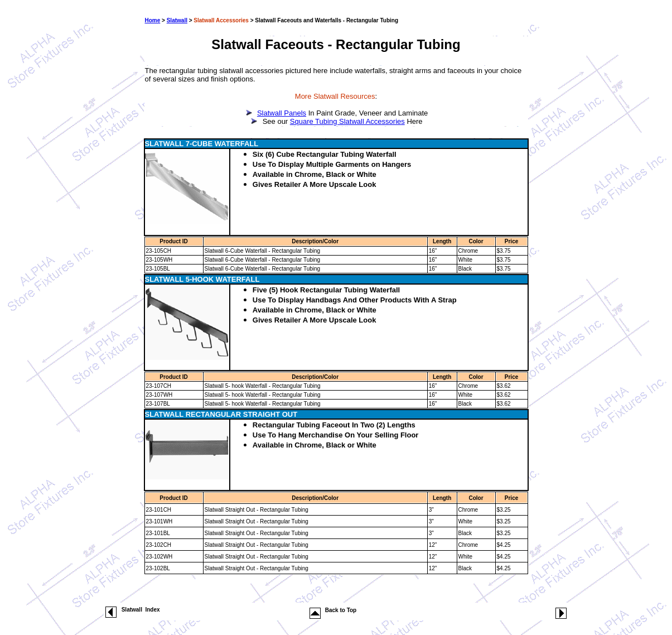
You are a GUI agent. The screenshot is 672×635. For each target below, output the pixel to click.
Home (153, 20)
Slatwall (177, 20)
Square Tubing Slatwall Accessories (347, 121)
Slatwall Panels (282, 113)
